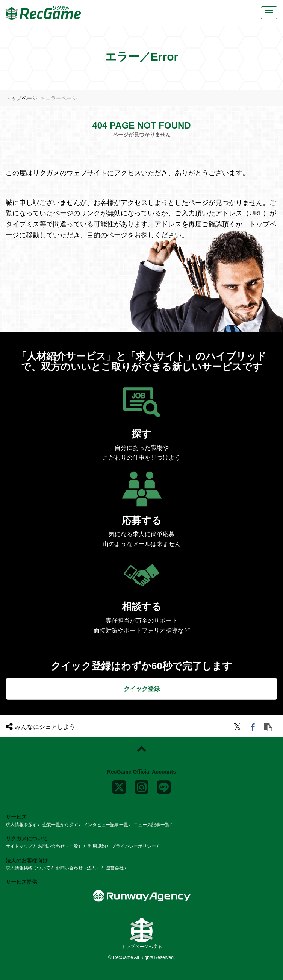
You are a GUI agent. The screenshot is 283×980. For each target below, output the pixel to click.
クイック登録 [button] (142, 689)
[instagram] (142, 786)
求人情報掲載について (28, 868)
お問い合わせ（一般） (60, 846)
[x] (119, 786)
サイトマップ (19, 846)
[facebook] (254, 728)
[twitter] (238, 728)
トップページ (21, 98)
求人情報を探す (21, 824)
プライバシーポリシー (134, 846)
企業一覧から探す (60, 824)
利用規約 (97, 846)
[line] (164, 786)
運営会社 (115, 868)
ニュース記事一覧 (151, 824)
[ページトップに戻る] (141, 749)
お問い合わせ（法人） (78, 868)
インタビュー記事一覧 (106, 824)
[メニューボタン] (269, 13)
